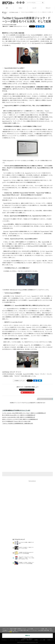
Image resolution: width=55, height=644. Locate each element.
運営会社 (23, 620)
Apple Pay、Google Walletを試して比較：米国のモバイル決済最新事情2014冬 (19, 417)
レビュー (21, 8)
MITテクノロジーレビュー (31, 616)
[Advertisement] (27, 439)
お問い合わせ (29, 620)
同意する (27, 636)
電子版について (50, 620)
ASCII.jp (21, 616)
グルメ (30, 614)
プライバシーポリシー (14, 620)
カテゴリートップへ (45, 399)
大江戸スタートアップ (22, 26)
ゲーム (25, 614)
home (4, 12)
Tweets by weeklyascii (32, 481)
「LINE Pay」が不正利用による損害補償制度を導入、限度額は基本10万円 (18, 423)
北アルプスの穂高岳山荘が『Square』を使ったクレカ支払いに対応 (16, 421)
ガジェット (48, 8)
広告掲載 (36, 620)
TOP (7, 8)
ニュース (34, 8)
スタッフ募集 (43, 620)
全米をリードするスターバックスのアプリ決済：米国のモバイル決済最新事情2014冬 (20, 419)
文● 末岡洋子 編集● (7, 26)
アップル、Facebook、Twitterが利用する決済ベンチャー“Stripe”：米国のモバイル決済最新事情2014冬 (24, 413)
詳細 (11, 632)
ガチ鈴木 (14, 26)
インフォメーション (14, 12)
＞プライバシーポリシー (28, 639)
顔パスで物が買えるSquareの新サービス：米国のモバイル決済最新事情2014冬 (19, 415)
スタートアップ (36, 614)
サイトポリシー (5, 620)
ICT (42, 614)
